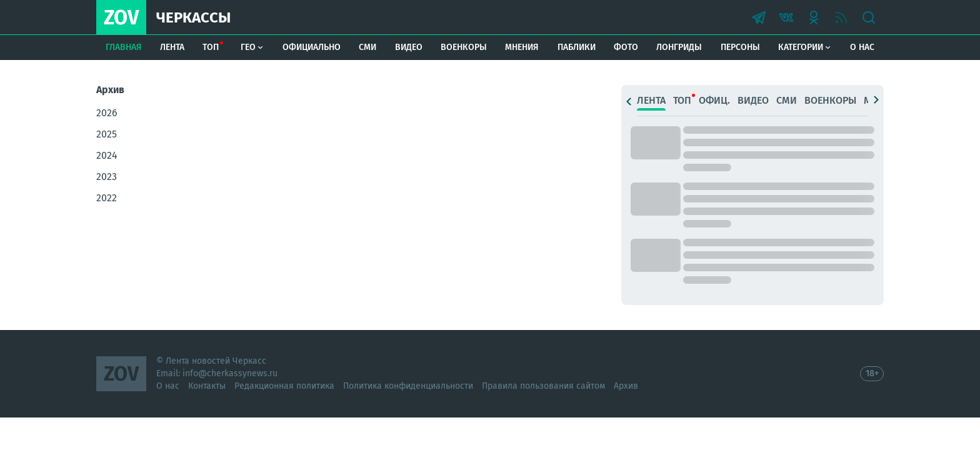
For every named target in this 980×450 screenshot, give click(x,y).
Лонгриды (679, 47)
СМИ (367, 47)
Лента (172, 47)
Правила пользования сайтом (543, 386)
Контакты (207, 386)
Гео (252, 47)
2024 (107, 155)
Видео (409, 47)
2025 (107, 134)
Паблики (577, 47)
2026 (107, 113)
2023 (107, 177)
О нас (862, 47)
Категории (805, 47)
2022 (107, 198)
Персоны (740, 47)
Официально (312, 47)
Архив (626, 386)
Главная (124, 47)
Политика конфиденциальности (408, 386)
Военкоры (464, 47)
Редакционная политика (284, 386)
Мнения (522, 47)
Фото (626, 47)
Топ (211, 47)
